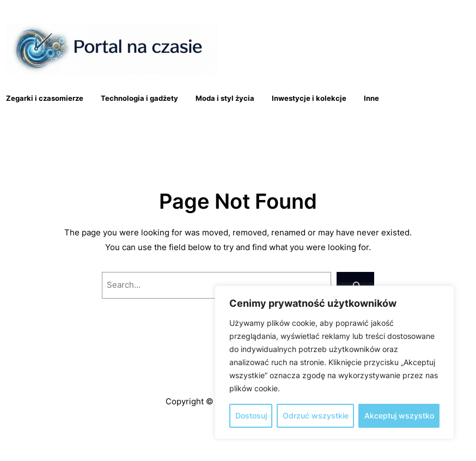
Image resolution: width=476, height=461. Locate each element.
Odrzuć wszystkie (316, 415)
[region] (334, 362)
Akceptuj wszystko (399, 415)
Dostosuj (251, 415)
